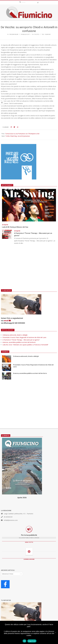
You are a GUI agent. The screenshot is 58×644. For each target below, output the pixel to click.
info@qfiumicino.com (11, 520)
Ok (24, 641)
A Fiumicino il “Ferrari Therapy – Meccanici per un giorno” (21, 340)
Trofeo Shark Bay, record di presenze (18, 136)
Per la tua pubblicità (29, 535)
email (7, 321)
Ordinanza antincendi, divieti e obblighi (15, 335)
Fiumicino (48, 34)
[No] (55, 632)
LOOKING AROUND (29, 559)
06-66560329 (8, 517)
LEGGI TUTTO (29, 542)
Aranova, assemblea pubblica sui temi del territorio (19, 342)
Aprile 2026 (22, 498)
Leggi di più (32, 641)
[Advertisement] (29, 268)
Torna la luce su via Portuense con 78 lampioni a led (22, 134)
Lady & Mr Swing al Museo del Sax (15, 227)
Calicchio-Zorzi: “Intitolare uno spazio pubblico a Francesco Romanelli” (25, 345)
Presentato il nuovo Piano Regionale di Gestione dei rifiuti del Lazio (24, 337)
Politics (37, 34)
